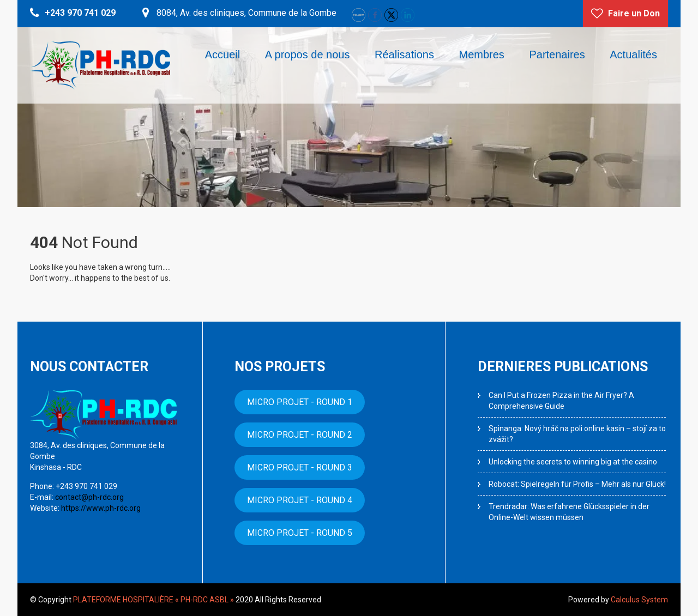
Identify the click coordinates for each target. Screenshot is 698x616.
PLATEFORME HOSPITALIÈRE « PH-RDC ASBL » (154, 600)
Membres (482, 55)
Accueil (222, 55)
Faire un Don (634, 13)
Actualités (633, 55)
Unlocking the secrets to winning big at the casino (573, 462)
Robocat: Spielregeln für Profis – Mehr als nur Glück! (577, 484)
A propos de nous (308, 55)
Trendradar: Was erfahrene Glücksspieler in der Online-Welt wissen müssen (569, 512)
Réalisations (404, 55)
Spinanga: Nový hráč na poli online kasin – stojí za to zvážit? (577, 434)
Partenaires (557, 55)
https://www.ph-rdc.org (100, 508)
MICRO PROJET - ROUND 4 (300, 500)
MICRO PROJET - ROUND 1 (300, 402)
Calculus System (639, 600)
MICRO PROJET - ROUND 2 (300, 435)
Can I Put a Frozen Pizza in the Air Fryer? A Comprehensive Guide (561, 401)
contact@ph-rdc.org (89, 497)
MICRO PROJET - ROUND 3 (300, 467)
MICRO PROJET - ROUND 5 (300, 533)
